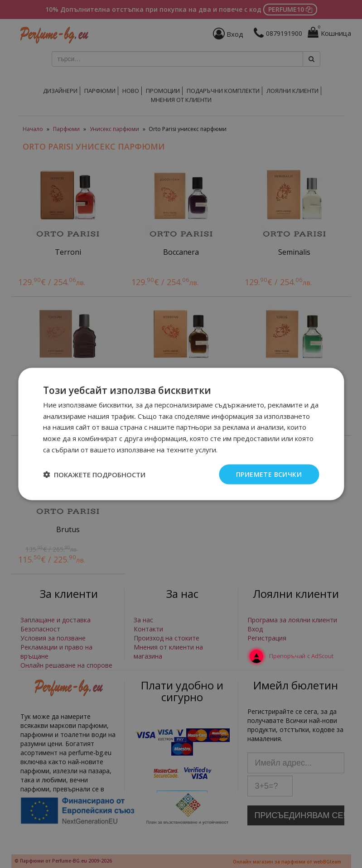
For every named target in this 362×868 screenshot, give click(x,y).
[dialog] (181, 434)
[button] (94, 475)
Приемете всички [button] (269, 474)
